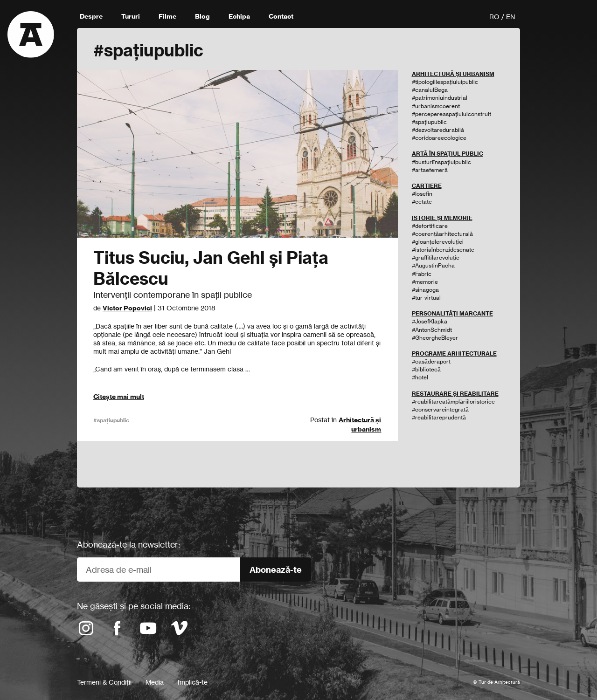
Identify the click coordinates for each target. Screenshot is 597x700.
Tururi (131, 16)
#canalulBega (430, 90)
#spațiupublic (111, 420)
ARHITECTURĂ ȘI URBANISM (453, 74)
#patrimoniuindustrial (440, 98)
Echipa (239, 16)
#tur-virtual (426, 298)
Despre (91, 16)
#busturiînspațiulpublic (441, 162)
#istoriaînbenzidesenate (443, 250)
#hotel (420, 377)
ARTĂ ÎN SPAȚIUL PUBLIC (448, 154)
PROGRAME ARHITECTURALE (454, 353)
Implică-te (193, 682)
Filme (167, 16)
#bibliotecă (426, 369)
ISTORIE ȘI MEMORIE (442, 218)
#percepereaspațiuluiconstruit (451, 114)
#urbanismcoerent (436, 106)
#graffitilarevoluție (436, 257)
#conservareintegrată (440, 409)
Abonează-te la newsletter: (128, 544)
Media (155, 682)
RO (494, 17)
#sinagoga (425, 290)
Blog (202, 16)
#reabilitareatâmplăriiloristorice (453, 401)
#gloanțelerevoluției (438, 242)
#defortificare (430, 226)
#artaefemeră (430, 170)
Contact (281, 16)
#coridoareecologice (439, 138)
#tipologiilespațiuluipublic (445, 82)
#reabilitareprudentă (439, 417)
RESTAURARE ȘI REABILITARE (455, 394)
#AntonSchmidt (432, 330)
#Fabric (422, 274)
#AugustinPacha (433, 265)
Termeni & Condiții (104, 682)
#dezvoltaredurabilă (438, 130)
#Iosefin (422, 194)
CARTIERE (427, 186)
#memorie (425, 282)
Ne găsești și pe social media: (134, 606)
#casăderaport (431, 361)
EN (510, 17)
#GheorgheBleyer (435, 338)
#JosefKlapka (430, 321)
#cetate (422, 202)
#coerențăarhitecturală (442, 234)
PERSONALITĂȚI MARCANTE (452, 313)
